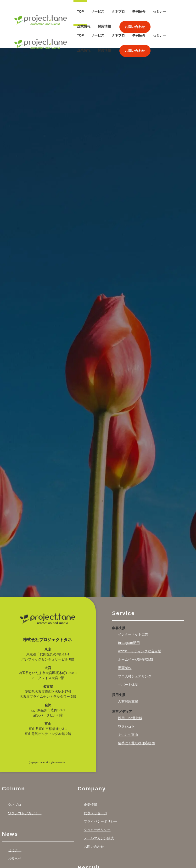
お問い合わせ (135, 27)
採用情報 (104, 26)
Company (92, 765)
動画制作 (125, 644)
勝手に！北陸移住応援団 (136, 719)
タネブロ (118, 11)
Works (11, 856)
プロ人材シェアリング (135, 653)
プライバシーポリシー (101, 798)
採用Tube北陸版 (130, 694)
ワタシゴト (126, 703)
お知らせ (15, 835)
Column (14, 765)
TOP (81, 11)
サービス (98, 11)
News (10, 810)
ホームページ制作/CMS (136, 636)
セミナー (159, 11)
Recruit (89, 844)
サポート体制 (128, 661)
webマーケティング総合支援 (140, 627)
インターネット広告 (133, 611)
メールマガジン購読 (99, 814)
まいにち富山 (128, 711)
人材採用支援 (128, 678)
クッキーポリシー (97, 806)
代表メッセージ (95, 789)
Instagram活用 (129, 619)
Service (123, 590)
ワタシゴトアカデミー (25, 789)
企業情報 (84, 26)
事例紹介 (139, 11)
